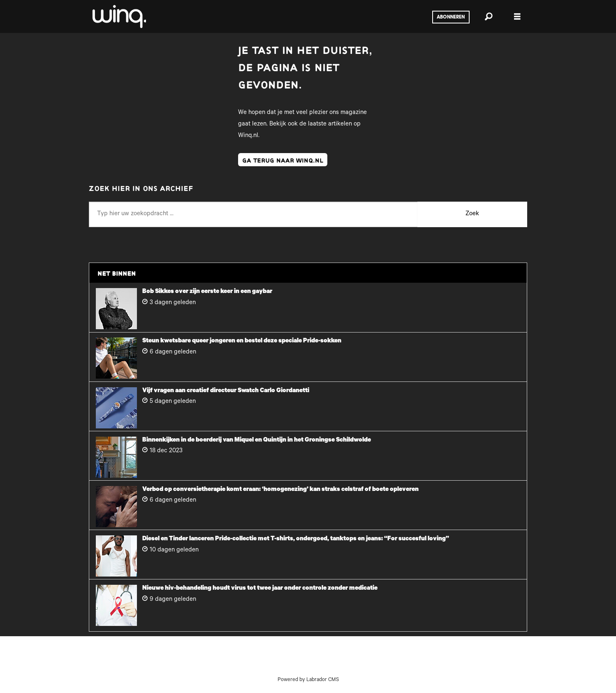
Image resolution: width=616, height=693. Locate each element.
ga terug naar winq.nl (283, 160)
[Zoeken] (489, 16)
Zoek (472, 214)
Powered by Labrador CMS (308, 680)
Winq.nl (248, 136)
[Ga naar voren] (118, 16)
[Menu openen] (517, 17)
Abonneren (451, 17)
